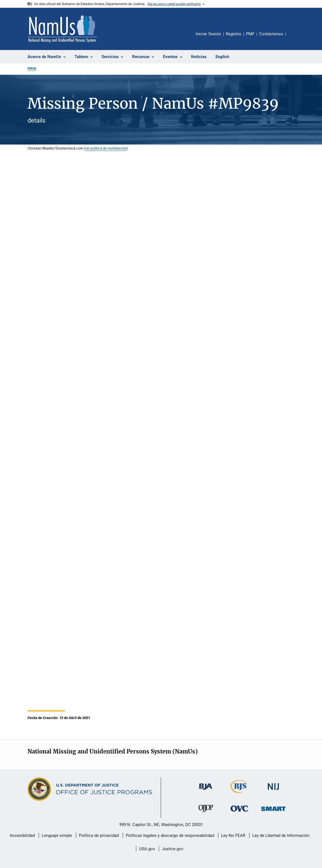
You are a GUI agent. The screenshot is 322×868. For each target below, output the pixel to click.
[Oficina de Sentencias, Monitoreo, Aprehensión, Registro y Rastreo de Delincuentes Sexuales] (273, 812)
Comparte (295, 38)
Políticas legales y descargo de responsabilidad (170, 835)
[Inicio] (62, 29)
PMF (250, 34)
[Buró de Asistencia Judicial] (206, 791)
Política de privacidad (99, 835)
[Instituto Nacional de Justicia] (273, 791)
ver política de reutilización (106, 148)
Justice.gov (173, 849)
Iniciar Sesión (208, 34)
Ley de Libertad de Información (281, 835)
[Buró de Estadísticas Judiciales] (240, 794)
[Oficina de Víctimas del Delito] (239, 813)
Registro (234, 34)
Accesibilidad (22, 835)
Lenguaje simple (57, 835)
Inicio (32, 68)
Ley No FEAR (233, 835)
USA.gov (147, 849)
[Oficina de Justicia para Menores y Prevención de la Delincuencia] (206, 813)
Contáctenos (271, 34)
